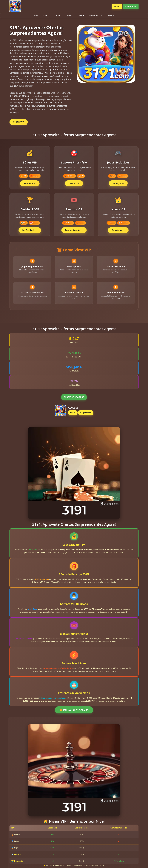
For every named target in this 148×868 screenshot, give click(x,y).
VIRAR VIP (19, 122)
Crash (110, 15)
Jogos (46, 15)
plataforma (95, 15)
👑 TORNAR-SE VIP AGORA (74, 712)
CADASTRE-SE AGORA (74, 399)
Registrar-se (131, 6)
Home (36, 15)
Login (117, 6)
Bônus (59, 15)
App (80, 15)
